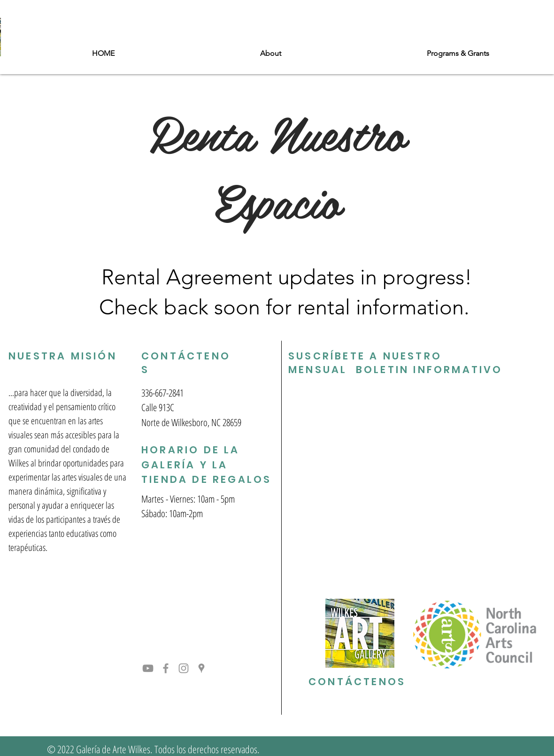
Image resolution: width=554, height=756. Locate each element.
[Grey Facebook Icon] (166, 668)
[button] (271, 53)
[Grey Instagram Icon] (184, 668)
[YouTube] (148, 668)
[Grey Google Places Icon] (201, 668)
